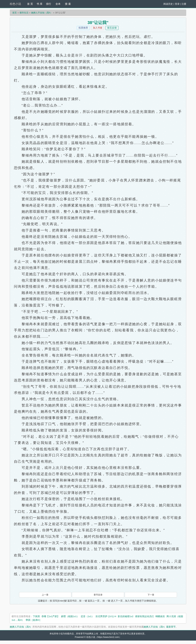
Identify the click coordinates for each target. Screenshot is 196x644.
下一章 (151, 595)
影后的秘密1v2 (126, 616)
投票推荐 (83, 28)
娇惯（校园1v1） (70, 616)
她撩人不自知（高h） (42, 13)
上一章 (45, 595)
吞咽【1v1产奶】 (50, 616)
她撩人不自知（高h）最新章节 (160, 627)
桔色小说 (15, 4)
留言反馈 (112, 28)
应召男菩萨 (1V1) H (106, 616)
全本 (58, 4)
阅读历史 (168, 4)
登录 (177, 4)
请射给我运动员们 (144, 616)
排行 (49, 4)
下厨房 (36, 616)
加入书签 (98, 28)
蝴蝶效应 (160, 616)
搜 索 (68, 4)
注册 (184, 4)
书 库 (39, 4)
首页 (15, 13)
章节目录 (98, 595)
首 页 (30, 4)
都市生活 (24, 13)
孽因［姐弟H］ (34, 620)
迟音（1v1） (87, 616)
